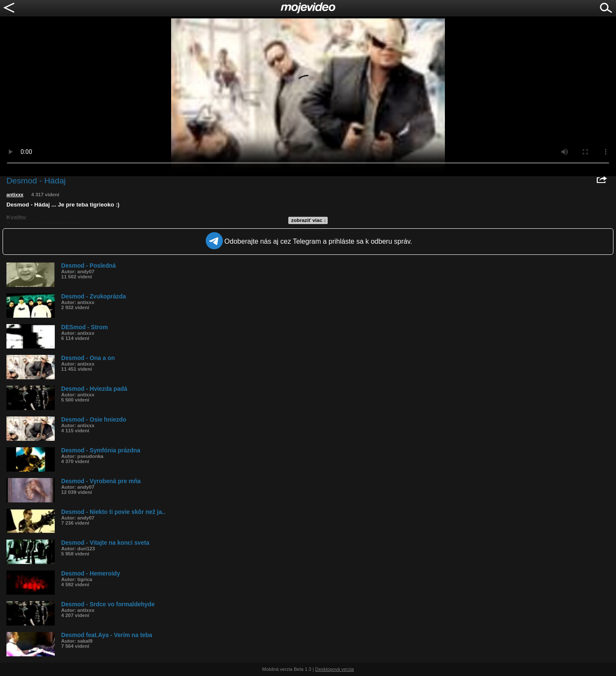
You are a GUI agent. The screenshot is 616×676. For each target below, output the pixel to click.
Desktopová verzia (335, 669)
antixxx (15, 195)
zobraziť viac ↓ (309, 220)
